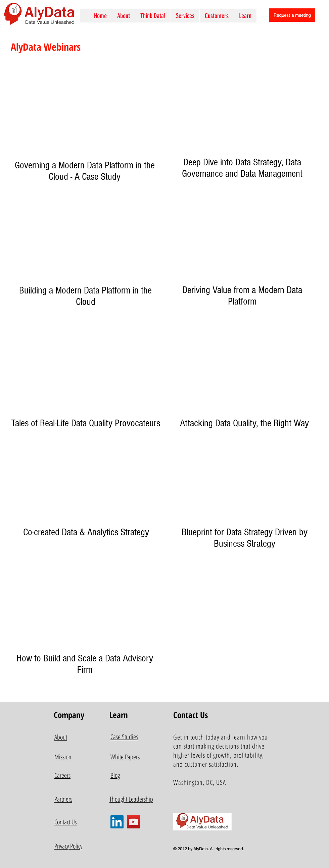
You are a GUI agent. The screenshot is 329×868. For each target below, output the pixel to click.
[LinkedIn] (117, 822)
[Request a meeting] (292, 15)
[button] (185, 16)
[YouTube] (133, 822)
